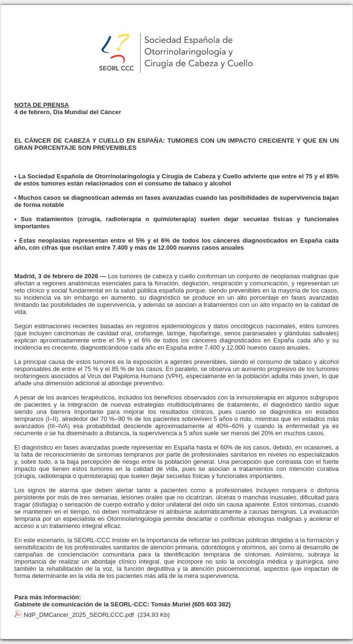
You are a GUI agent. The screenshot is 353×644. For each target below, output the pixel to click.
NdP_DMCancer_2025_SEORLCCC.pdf (79, 615)
